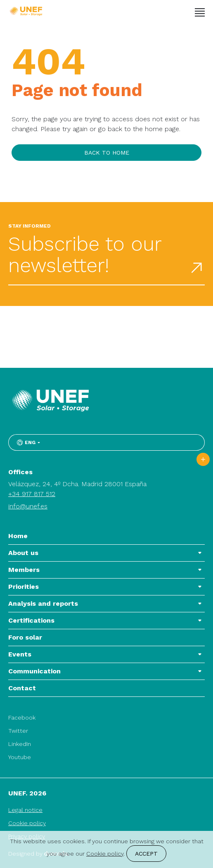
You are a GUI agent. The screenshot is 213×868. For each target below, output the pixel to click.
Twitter (18, 731)
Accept (146, 854)
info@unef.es (28, 506)
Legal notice (25, 810)
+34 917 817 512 (32, 494)
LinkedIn (20, 744)
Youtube (20, 757)
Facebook (22, 717)
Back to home (107, 153)
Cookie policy (27, 823)
